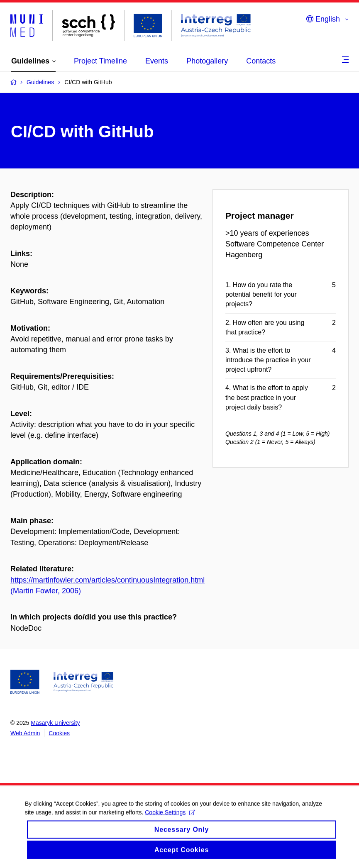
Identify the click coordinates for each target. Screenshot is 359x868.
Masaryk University (55, 723)
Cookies (59, 733)
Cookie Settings (170, 818)
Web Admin (25, 733)
